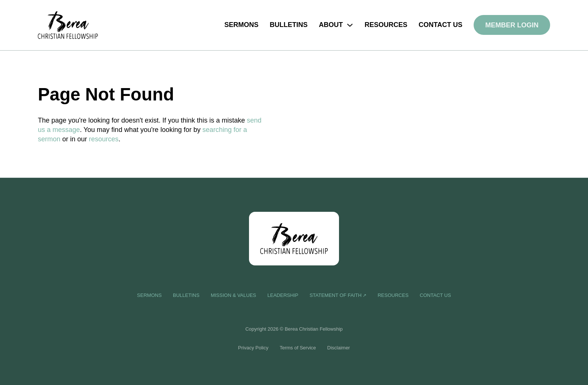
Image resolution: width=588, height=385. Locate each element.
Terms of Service (298, 348)
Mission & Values (233, 295)
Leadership (283, 295)
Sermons (241, 25)
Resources (386, 25)
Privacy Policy (253, 348)
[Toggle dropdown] (350, 25)
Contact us (440, 25)
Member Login (512, 25)
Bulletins (289, 25)
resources (104, 139)
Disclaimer (339, 348)
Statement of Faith (335, 295)
